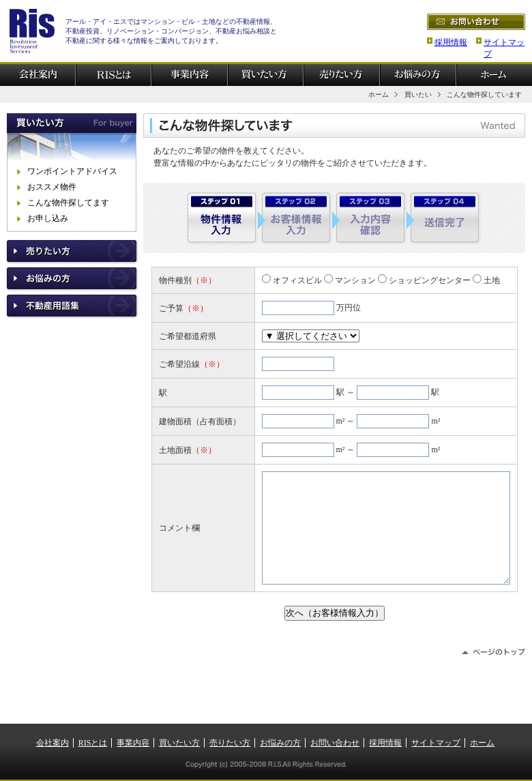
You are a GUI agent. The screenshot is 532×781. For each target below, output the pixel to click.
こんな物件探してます (68, 203)
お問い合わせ (335, 743)
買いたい (418, 94)
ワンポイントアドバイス (72, 171)
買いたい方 (179, 743)
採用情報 (451, 42)
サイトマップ (436, 743)
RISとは (93, 743)
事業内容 (133, 743)
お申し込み (48, 218)
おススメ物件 (52, 187)
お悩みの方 (280, 743)
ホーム (379, 94)
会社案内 (53, 743)
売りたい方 (230, 743)
